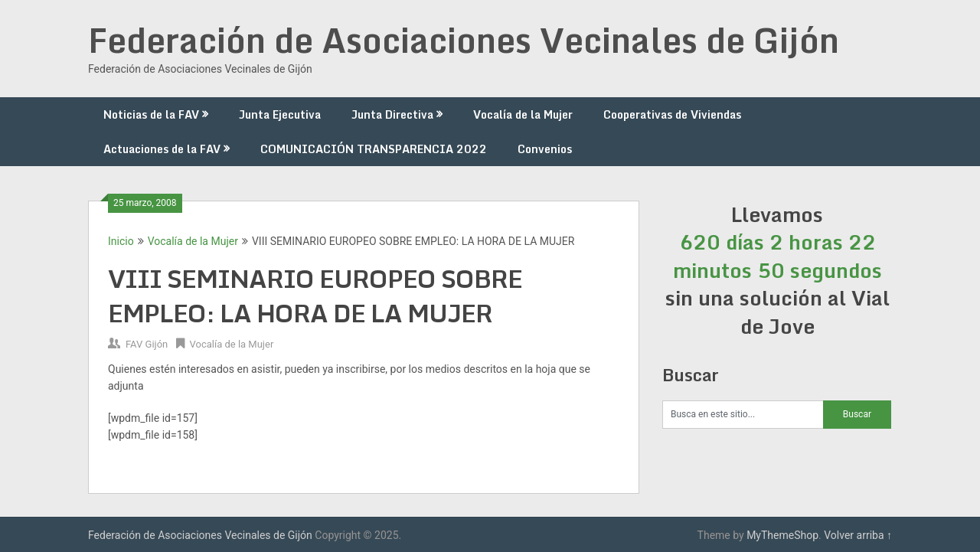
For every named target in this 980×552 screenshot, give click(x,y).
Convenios (545, 149)
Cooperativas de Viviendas (672, 114)
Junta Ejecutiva (280, 114)
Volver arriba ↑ (858, 535)
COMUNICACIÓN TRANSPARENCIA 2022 (374, 149)
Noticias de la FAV (151, 114)
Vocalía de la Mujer (523, 114)
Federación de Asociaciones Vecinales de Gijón (464, 40)
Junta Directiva (392, 114)
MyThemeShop (782, 535)
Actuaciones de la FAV (162, 149)
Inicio (121, 241)
